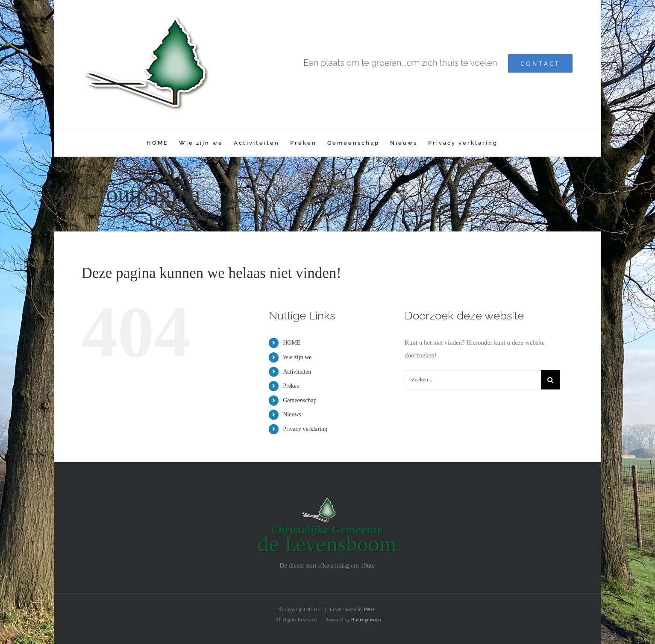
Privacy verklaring (305, 429)
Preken (291, 386)
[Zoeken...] (473, 380)
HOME (292, 343)
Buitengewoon (366, 620)
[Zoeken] (551, 380)
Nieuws (292, 414)
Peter (369, 609)
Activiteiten (297, 372)
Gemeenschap (300, 400)
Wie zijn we (297, 357)
